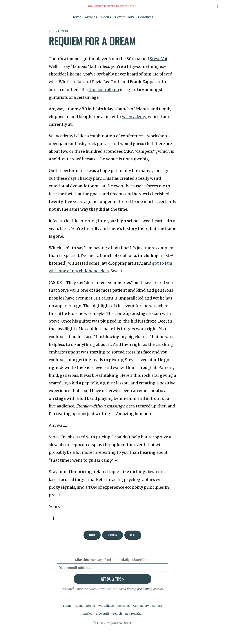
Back (92, 535)
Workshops (106, 606)
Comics (157, 606)
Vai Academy (134, 117)
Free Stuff (102, 614)
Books (106, 17)
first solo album (104, 90)
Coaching (146, 17)
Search (117, 614)
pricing (131, 589)
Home (76, 17)
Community (125, 17)
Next (133, 535)
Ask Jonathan (134, 614)
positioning (144, 589)
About (79, 606)
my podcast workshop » (122, 6)
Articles (91, 17)
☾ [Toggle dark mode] (218, 6)
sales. (160, 589)
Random (113, 535)
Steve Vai (158, 59)
